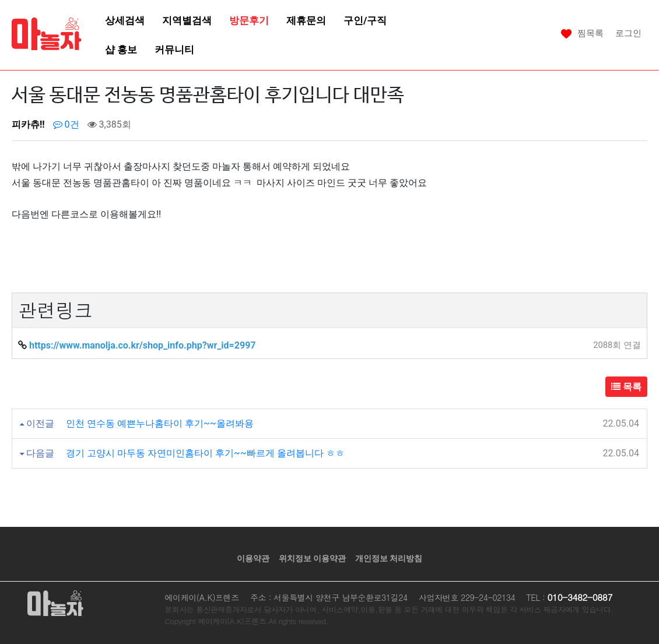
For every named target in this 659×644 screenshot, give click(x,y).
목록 (626, 387)
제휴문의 (306, 20)
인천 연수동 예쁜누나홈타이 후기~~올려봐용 (160, 423)
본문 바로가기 (0, 0)
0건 (66, 124)
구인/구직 (365, 20)
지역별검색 (187, 20)
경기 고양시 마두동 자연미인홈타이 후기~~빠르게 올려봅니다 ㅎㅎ (205, 453)
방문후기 (249, 20)
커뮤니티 (174, 50)
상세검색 (125, 20)
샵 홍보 (121, 50)
